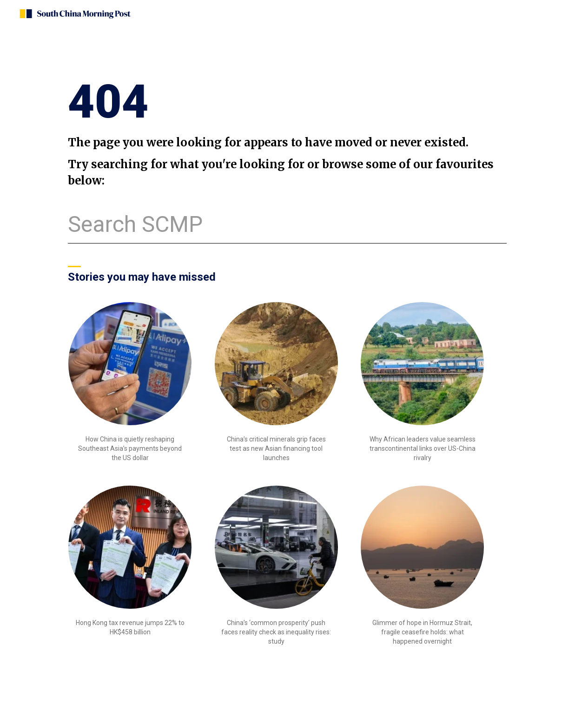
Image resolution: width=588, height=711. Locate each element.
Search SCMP (135, 224)
